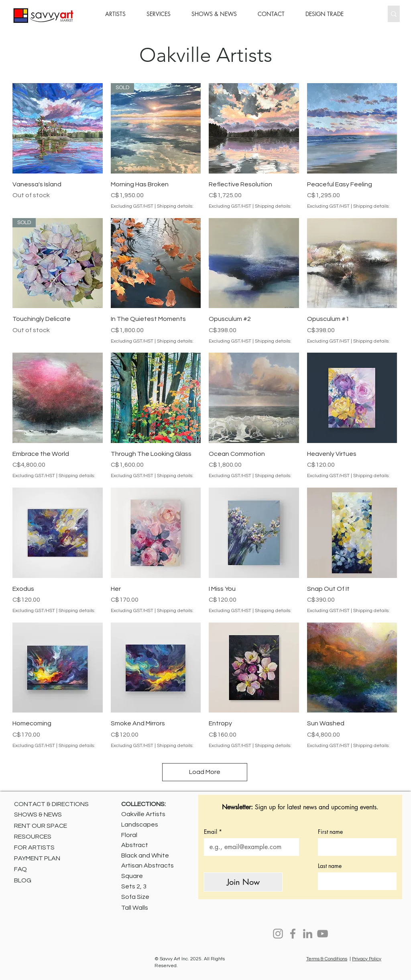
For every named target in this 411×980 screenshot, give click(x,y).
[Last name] (355, 881)
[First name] (355, 847)
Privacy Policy (367, 959)
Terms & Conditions (327, 959)
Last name (330, 866)
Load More (205, 772)
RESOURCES (33, 837)
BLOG (23, 880)
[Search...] (368, 14)
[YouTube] (322, 934)
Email (213, 832)
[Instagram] (278, 934)
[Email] (249, 847)
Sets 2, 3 (134, 886)
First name (330, 832)
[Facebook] (293, 934)
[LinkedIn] (308, 934)
